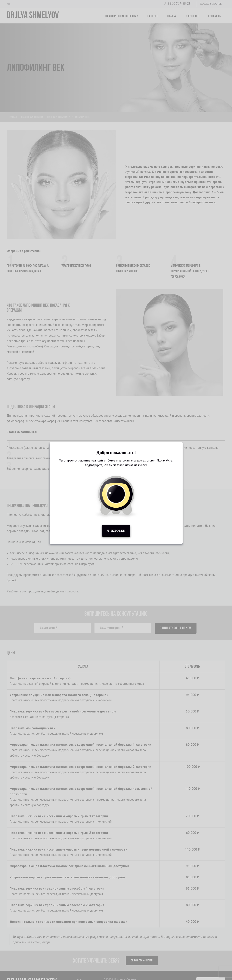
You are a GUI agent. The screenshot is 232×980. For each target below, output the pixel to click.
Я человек (116, 531)
